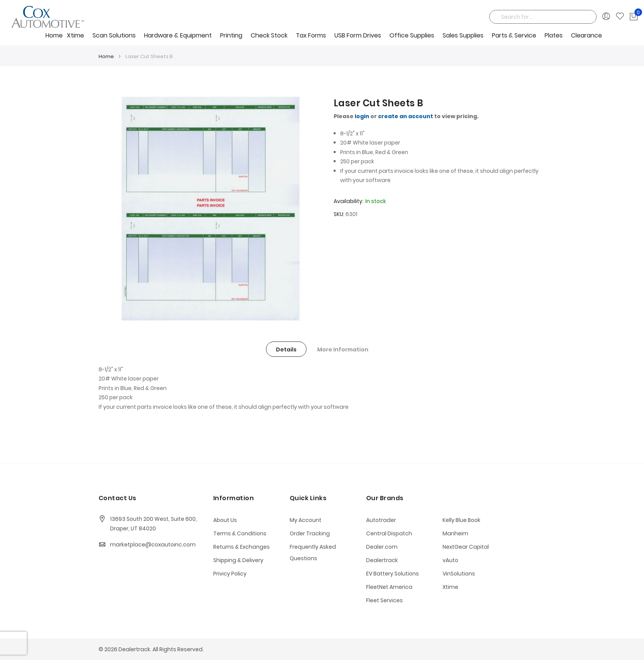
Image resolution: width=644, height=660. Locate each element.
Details (286, 350)
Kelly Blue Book (462, 520)
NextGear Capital (466, 547)
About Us (225, 520)
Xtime (450, 587)
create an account (406, 116)
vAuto (450, 560)
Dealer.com (382, 547)
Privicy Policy (230, 574)
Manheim (455, 533)
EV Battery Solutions (393, 574)
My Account (306, 520)
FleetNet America (389, 587)
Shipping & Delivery (238, 560)
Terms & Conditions (240, 533)
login (362, 116)
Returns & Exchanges (242, 547)
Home (54, 35)
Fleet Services (384, 600)
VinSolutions (459, 574)
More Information (343, 350)
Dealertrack (382, 560)
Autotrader (381, 520)
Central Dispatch (389, 533)
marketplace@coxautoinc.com (153, 545)
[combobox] (543, 17)
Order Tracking (310, 533)
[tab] (286, 349)
